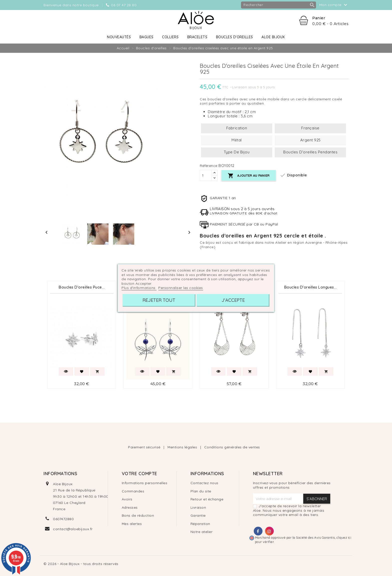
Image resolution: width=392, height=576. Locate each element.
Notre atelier (202, 532)
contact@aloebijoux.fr (73, 529)
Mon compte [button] (334, 5)
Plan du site (201, 491)
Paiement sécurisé (145, 447)
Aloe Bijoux (273, 37)
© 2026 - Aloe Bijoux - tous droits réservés (81, 564)
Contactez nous (204, 483)
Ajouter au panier (249, 176)
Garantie (198, 515)
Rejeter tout (159, 300)
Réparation (200, 524)
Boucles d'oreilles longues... (310, 287)
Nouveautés (119, 37)
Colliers (170, 37)
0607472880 (63, 519)
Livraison (198, 507)
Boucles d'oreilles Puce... (82, 287)
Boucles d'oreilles (234, 37)
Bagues (146, 37)
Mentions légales (183, 447)
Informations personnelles (145, 483)
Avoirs (127, 499)
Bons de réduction (138, 515)
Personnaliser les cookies (181, 288)
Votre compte (139, 474)
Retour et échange (207, 499)
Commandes (133, 491)
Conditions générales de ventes (232, 447)
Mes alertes (132, 524)
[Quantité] (206, 175)
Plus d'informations (139, 288)
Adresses (130, 507)
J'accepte (233, 300)
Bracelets (197, 37)
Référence (209, 166)
